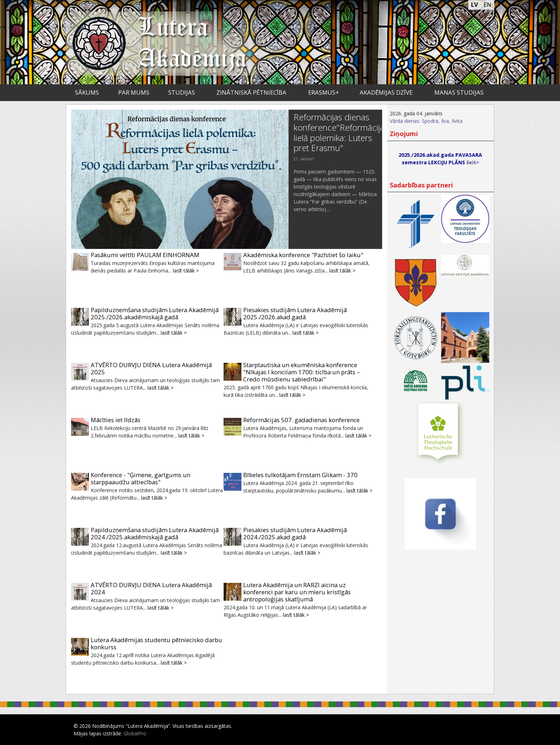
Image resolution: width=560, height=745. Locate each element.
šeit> (473, 162)
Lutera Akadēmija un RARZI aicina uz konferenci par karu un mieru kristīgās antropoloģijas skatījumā (297, 592)
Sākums (87, 92)
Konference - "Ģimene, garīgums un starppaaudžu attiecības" (141, 478)
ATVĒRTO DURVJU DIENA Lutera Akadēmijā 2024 (151, 588)
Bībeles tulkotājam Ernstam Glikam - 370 (300, 475)
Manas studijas (459, 92)
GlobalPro (135, 733)
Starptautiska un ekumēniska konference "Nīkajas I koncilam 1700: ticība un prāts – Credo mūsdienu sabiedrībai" (302, 372)
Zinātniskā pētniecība (251, 92)
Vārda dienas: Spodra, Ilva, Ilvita (426, 121)
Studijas (182, 92)
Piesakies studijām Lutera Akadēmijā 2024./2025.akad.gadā (295, 533)
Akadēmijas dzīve (386, 92)
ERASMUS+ (324, 92)
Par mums (134, 92)
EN (487, 5)
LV (474, 5)
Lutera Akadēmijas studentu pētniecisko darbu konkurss (156, 643)
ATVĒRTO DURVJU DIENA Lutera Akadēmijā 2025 (151, 368)
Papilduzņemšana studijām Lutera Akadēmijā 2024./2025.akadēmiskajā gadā (155, 533)
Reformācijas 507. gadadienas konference (301, 420)
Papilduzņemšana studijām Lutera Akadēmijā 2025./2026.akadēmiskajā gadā (155, 313)
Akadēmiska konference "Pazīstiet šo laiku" (303, 255)
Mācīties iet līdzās (116, 420)
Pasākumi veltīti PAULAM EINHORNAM (145, 255)
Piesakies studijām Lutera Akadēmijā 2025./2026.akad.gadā (295, 313)
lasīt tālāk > (186, 271)
